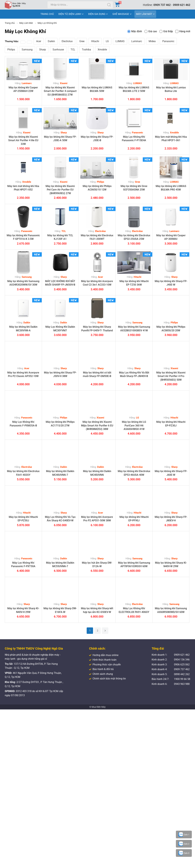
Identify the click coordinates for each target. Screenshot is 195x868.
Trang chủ (10, 23)
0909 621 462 (182, 5)
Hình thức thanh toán (103, 660)
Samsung (27, 50)
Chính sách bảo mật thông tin (107, 679)
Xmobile (102, 50)
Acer (39, 41)
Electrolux (67, 41)
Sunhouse (58, 50)
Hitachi (95, 41)
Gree (82, 41)
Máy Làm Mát (26, 23)
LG (107, 41)
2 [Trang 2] (97, 631)
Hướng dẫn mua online (104, 655)
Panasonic (168, 41)
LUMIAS (120, 41)
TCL (73, 50)
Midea (152, 41)
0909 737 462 (162, 5)
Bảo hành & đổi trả (101, 669)
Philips (11, 50)
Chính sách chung (101, 674)
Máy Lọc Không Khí (47, 23)
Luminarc (137, 41)
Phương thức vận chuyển (105, 665)
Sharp (43, 50)
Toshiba (86, 50)
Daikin (51, 41)
